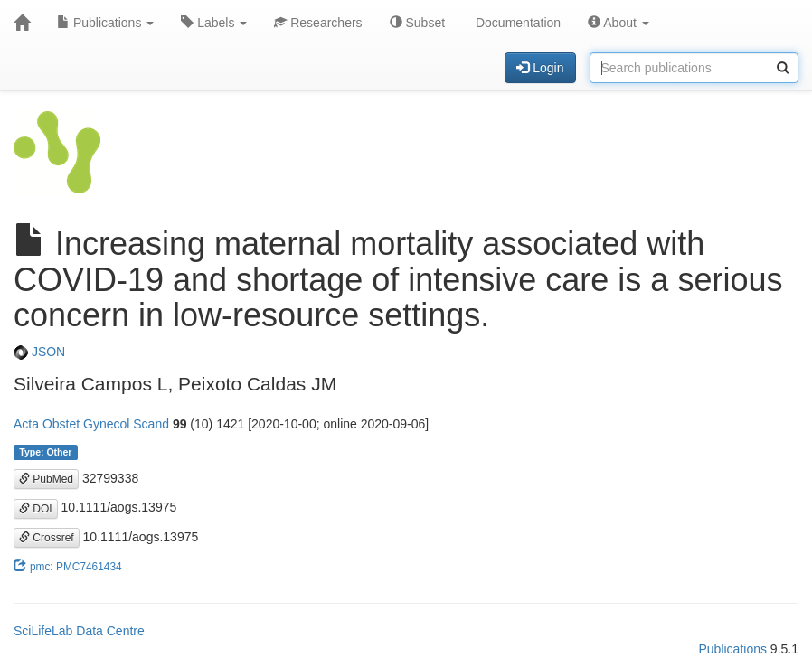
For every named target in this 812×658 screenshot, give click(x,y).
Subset (417, 23)
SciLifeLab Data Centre (79, 631)
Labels (214, 23)
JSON (39, 352)
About (618, 23)
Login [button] (540, 68)
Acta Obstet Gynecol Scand (91, 424)
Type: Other (45, 452)
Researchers (318, 23)
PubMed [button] (46, 479)
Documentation (516, 23)
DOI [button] (36, 509)
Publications (105, 23)
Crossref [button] (47, 538)
